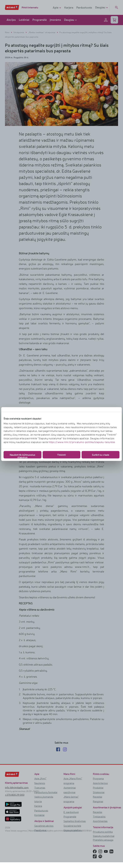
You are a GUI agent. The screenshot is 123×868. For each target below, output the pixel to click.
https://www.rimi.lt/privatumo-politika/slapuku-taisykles (82, 442)
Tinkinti (61, 455)
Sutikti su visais (101, 455)
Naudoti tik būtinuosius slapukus (22, 456)
